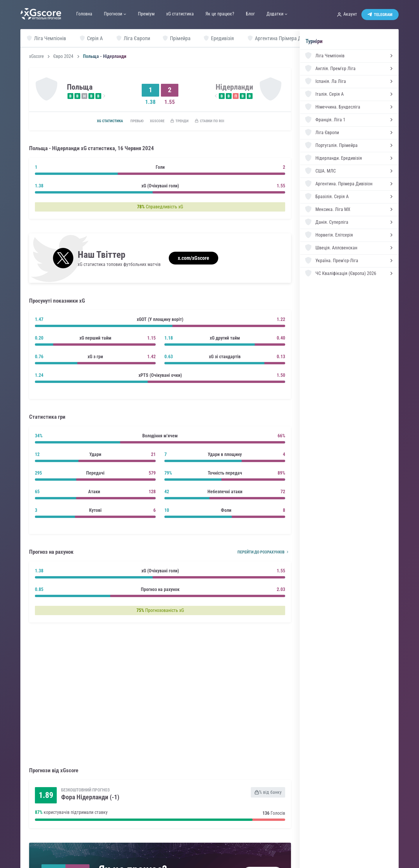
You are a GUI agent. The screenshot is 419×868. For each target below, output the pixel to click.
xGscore (37, 56)
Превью (132, 121)
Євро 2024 (63, 56)
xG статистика (101, 121)
